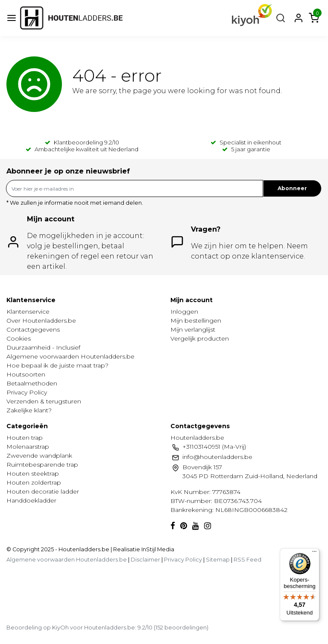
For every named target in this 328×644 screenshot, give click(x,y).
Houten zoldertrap (34, 482)
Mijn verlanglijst (193, 329)
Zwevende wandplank (39, 456)
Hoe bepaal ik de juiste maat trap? (57, 365)
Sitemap (218, 560)
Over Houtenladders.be (41, 321)
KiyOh (60, 627)
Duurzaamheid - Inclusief (43, 347)
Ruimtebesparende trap (42, 465)
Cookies (19, 338)
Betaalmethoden (32, 383)
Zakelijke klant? (29, 410)
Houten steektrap (33, 473)
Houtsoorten (26, 374)
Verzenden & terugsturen (44, 401)
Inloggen (184, 312)
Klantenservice (28, 312)
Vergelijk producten (200, 338)
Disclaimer (145, 560)
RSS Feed (247, 560)
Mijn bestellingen (196, 321)
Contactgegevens (33, 329)
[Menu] (314, 553)
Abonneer (292, 188)
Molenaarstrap (28, 447)
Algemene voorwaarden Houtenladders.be (70, 356)
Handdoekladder (31, 500)
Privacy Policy (27, 392)
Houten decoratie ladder (43, 491)
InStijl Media (157, 549)
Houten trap (25, 438)
